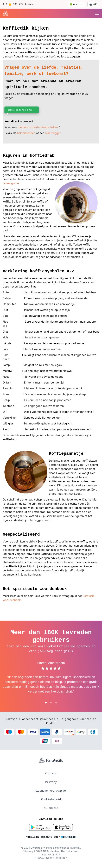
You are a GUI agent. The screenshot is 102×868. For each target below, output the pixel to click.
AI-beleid (51, 808)
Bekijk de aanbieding (19, 111)
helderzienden (26, 133)
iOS (93, 4)
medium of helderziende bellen (38, 127)
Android (77, 4)
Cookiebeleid (51, 800)
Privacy (51, 782)
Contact (51, 774)
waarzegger (53, 133)
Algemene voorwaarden (51, 791)
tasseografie (11, 183)
